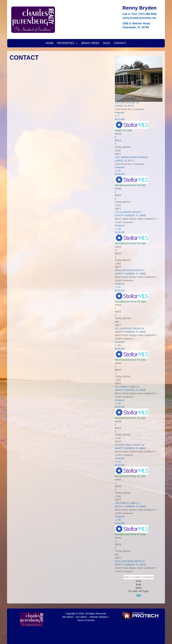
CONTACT (120, 43)
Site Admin (68, 617)
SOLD (107, 43)
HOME (50, 43)
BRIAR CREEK (90, 43)
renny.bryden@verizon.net (139, 18)
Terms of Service (86, 620)
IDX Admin (81, 617)
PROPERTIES (67, 43)
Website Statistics (99, 617)
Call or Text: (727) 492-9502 (140, 14)
